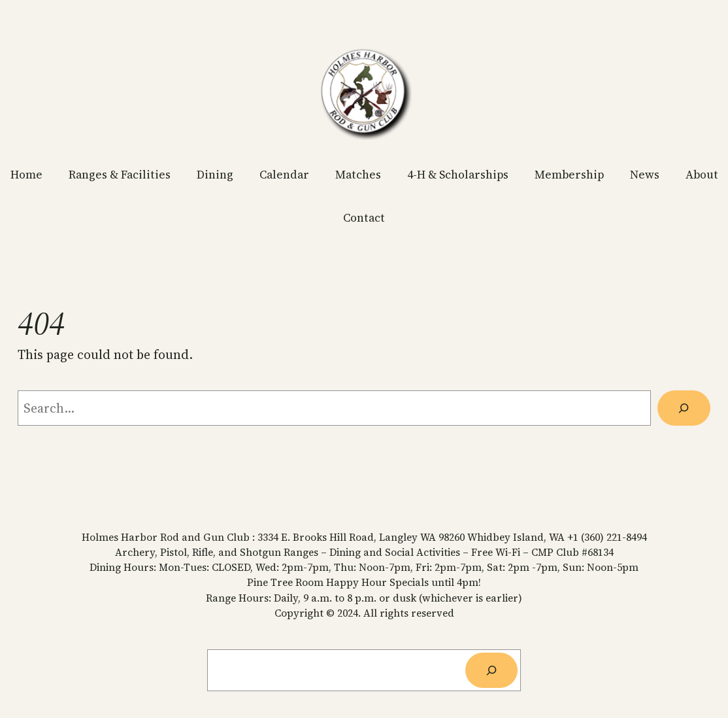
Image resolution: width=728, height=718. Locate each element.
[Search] (684, 408)
